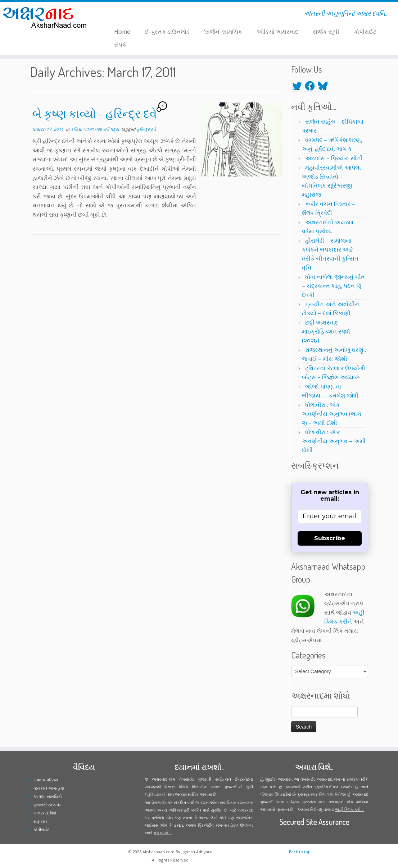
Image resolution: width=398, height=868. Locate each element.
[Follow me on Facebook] (116, 15)
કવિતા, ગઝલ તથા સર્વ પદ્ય (95, 129)
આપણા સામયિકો (48, 796)
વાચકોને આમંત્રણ (49, 788)
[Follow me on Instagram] (120, 15)
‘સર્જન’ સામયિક (223, 32)
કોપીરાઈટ (365, 32)
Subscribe (330, 538)
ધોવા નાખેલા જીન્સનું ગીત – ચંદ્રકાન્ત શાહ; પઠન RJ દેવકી (333, 286)
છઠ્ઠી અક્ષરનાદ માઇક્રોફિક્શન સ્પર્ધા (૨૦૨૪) (326, 331)
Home (122, 32)
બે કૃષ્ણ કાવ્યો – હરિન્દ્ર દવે (95, 113)
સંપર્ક (120, 45)
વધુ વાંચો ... (163, 833)
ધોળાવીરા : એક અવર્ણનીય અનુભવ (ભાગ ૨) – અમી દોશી (332, 414)
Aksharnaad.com (159, 852)
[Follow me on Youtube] (125, 15)
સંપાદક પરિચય (46, 780)
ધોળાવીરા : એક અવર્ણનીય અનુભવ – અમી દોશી (334, 441)
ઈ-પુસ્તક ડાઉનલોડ (167, 32)
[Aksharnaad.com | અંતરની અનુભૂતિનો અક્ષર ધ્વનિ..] (47, 17)
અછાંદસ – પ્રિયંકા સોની (334, 158)
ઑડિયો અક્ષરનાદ (277, 32)
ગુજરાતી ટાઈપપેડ (47, 805)
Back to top (300, 852)
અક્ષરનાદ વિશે (45, 813)
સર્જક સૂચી (326, 32)
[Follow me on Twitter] (111, 15)
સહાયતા (40, 821)
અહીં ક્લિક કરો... (349, 809)
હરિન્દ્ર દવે (146, 129)
